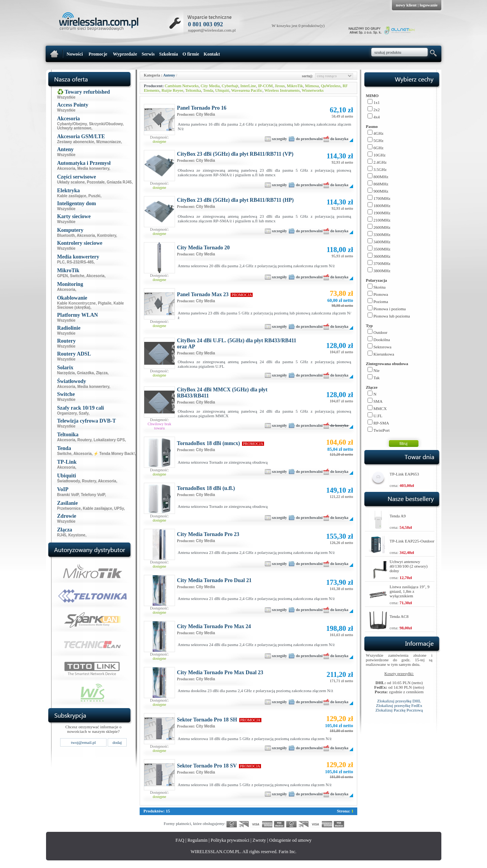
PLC (61, 262)
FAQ (180, 840)
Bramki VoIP (68, 495)
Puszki (94, 196)
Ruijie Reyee (172, 90)
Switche (77, 276)
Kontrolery (107, 235)
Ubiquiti (222, 90)
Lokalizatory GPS (109, 440)
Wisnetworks (313, 90)
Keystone (77, 535)
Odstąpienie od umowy (290, 840)
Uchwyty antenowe (74, 128)
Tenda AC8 (399, 616)
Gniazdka (85, 373)
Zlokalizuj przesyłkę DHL (399, 701)
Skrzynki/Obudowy (106, 124)
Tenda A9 (398, 516)
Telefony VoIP (93, 495)
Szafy (84, 413)
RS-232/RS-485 (80, 262)
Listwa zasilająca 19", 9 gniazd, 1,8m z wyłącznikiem (410, 591)
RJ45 (62, 535)
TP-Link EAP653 (404, 474)
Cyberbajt (230, 86)
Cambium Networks (182, 86)
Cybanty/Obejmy (72, 124)
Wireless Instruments (282, 90)
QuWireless (331, 86)
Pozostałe (96, 182)
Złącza (102, 373)
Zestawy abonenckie (76, 142)
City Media (210, 86)
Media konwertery (93, 168)
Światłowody (68, 481)
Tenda (208, 90)
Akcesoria (66, 168)
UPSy (119, 508)
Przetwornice (69, 508)
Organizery (67, 413)
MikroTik (295, 86)
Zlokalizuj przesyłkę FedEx (399, 705)
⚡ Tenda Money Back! (114, 454)
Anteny (169, 75)
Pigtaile (105, 303)
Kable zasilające (72, 196)
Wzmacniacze (109, 142)
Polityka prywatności (230, 840)
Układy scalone (71, 182)
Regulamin (198, 840)
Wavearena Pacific (247, 90)
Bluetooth (66, 235)
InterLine (248, 86)
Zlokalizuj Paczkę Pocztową (399, 710)
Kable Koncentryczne (76, 303)
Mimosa (312, 86)
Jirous (280, 86)
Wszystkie (66, 97)
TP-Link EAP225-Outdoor (412, 541)
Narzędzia (66, 373)
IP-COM (265, 86)
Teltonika (193, 90)
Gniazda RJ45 (119, 182)
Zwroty (259, 840)
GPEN (62, 276)
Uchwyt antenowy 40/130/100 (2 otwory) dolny (409, 566)
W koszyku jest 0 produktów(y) (298, 26)
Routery (84, 440)
